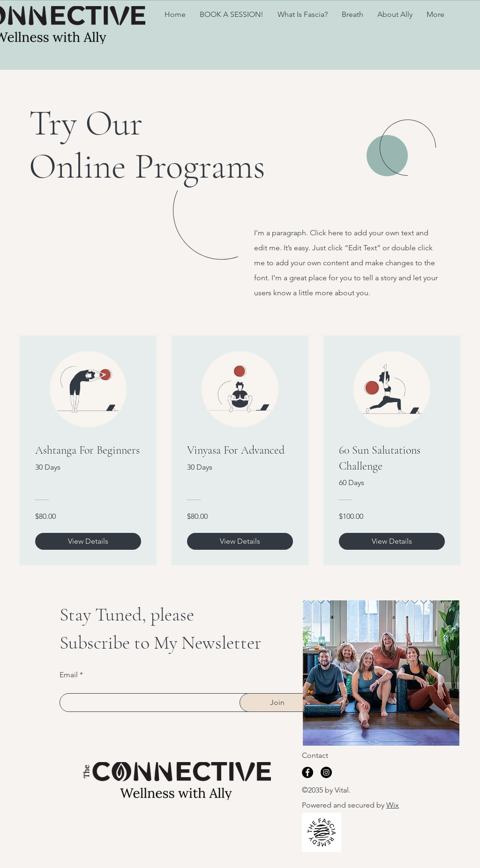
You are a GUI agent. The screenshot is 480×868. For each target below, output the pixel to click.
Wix (393, 805)
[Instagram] (326, 772)
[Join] (277, 703)
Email (69, 675)
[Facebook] (307, 772)
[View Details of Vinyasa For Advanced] (240, 541)
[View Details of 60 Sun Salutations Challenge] (392, 541)
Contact (315, 755)
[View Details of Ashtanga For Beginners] (88, 541)
